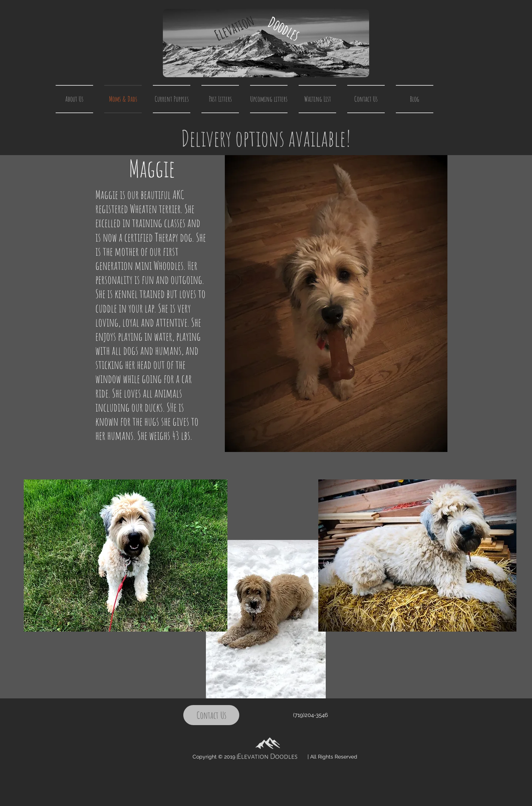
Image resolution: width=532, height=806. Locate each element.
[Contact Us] (211, 715)
